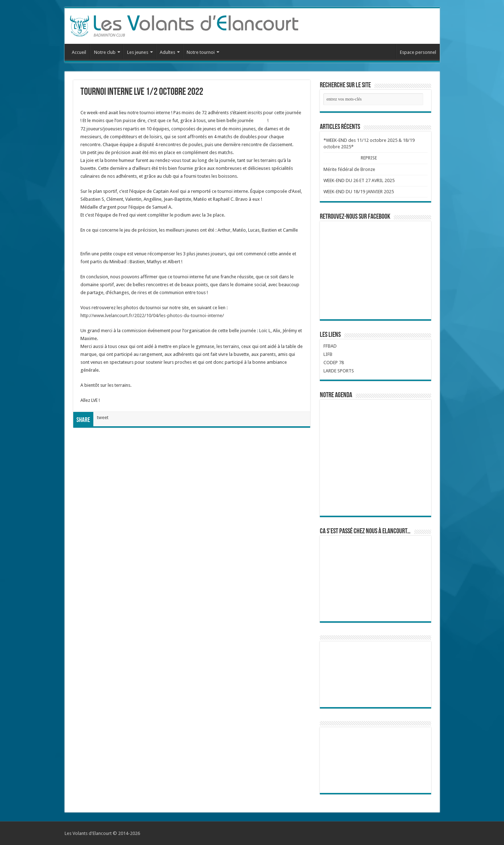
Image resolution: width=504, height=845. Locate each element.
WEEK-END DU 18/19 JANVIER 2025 (359, 192)
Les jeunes (138, 52)
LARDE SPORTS (339, 371)
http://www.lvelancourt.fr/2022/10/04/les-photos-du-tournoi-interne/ (152, 315)
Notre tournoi (201, 52)
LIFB (328, 354)
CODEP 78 (334, 363)
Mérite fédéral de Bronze (349, 169)
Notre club (105, 52)
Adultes (167, 52)
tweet (103, 417)
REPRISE (369, 158)
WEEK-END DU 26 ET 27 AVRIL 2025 (359, 180)
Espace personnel (418, 52)
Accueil (79, 52)
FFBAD (330, 346)
